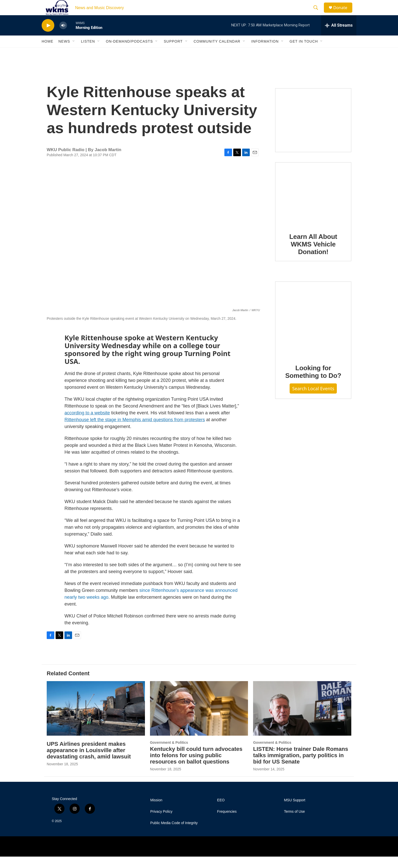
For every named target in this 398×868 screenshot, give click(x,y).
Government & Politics (169, 754)
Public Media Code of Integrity (174, 834)
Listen (88, 53)
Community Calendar (217, 53)
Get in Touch (304, 53)
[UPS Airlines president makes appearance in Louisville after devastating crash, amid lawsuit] (96, 720)
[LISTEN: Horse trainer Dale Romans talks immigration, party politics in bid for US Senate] (302, 720)
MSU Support (295, 812)
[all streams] (339, 37)
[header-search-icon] (318, 13)
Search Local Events (313, 400)
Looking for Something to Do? (313, 383)
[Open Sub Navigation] (74, 53)
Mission (156, 812)
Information (265, 53)
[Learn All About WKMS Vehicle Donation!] (313, 205)
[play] (48, 37)
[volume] (63, 37)
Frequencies (227, 823)
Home (47, 53)
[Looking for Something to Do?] (313, 331)
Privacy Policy (161, 823)
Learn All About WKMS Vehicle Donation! (313, 256)
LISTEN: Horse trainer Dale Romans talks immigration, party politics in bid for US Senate (301, 767)
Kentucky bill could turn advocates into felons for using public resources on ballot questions (196, 767)
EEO (221, 812)
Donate (343, 13)
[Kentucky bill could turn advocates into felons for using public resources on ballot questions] (199, 720)
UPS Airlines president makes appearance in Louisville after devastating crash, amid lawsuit (89, 762)
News (64, 53)
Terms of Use (294, 823)
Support (173, 53)
